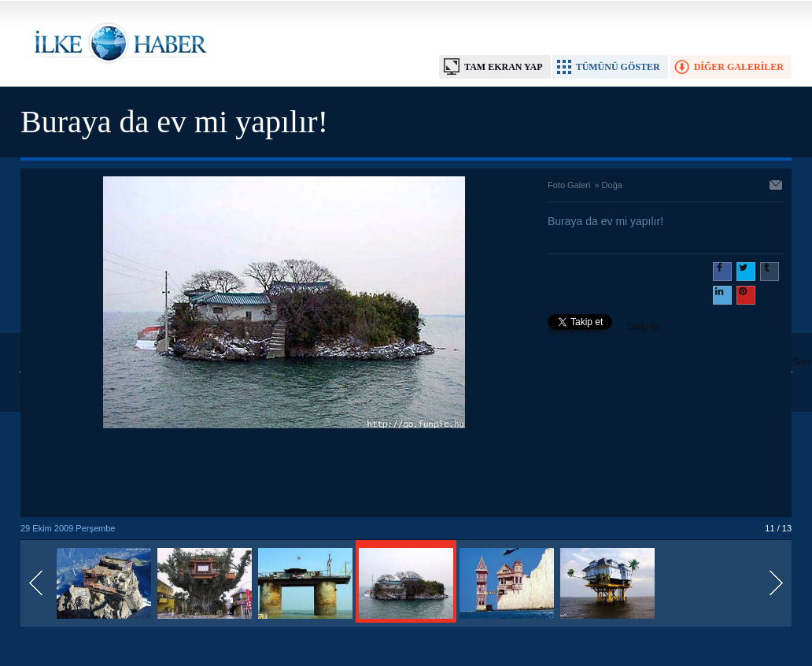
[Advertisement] (284, 474)
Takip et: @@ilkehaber (605, 328)
